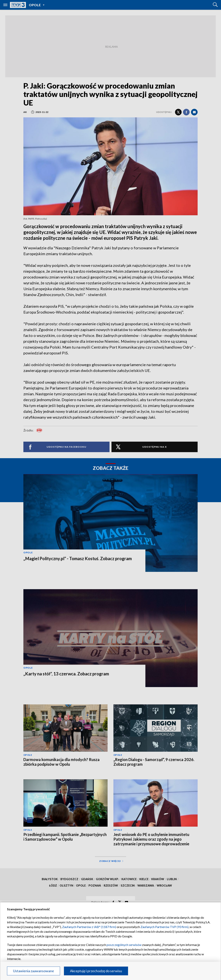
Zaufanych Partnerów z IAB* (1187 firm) (89, 927)
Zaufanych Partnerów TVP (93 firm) (164, 927)
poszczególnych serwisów (124, 945)
